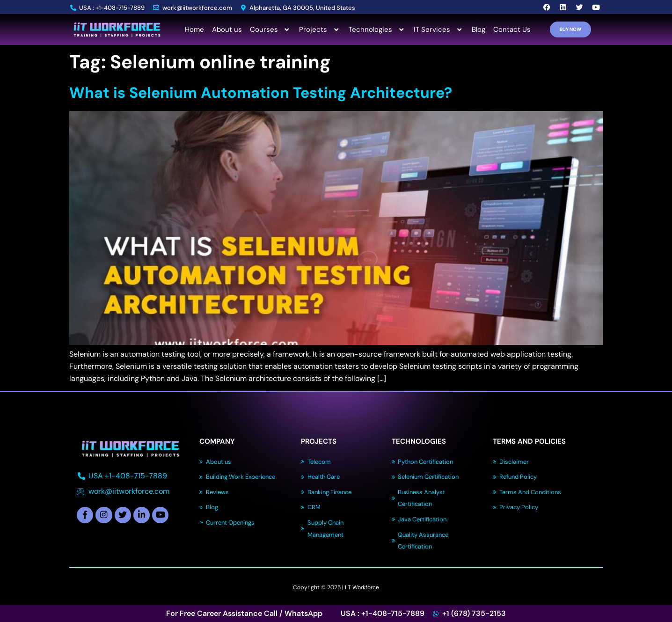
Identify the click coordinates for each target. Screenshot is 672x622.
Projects (320, 30)
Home (194, 29)
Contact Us (512, 29)
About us (227, 29)
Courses (271, 30)
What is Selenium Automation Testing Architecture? (261, 93)
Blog (478, 29)
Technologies (377, 30)
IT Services (439, 30)
